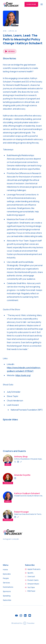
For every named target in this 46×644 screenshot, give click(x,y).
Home (5, 570)
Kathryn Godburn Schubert (27, 493)
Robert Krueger (22, 512)
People (6, 578)
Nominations (8, 587)
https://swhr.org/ (23, 375)
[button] (10, 51)
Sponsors (7, 591)
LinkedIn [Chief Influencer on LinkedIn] (16, 539)
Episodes (7, 574)
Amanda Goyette (22, 475)
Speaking (7, 596)
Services (6, 583)
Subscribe (31, 4)
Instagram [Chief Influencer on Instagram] (7, 539)
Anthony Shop (21, 457)
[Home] (12, 4)
